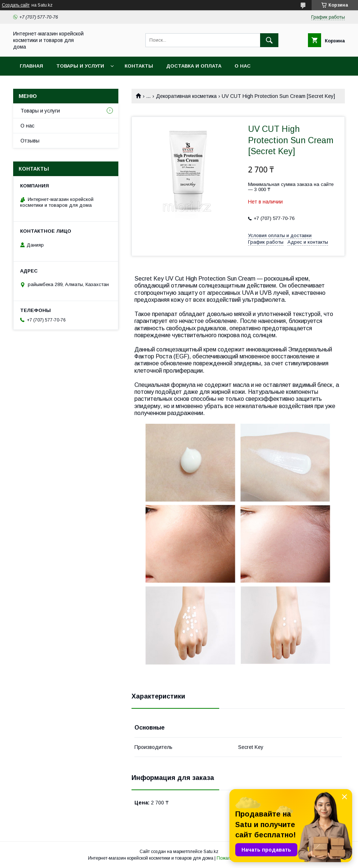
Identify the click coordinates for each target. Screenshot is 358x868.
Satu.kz (211, 852)
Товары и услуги (80, 66)
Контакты (139, 66)
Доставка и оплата (194, 66)
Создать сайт (16, 5)
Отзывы (30, 141)
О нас (243, 66)
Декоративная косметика (186, 96)
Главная (31, 66)
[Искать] (269, 40)
